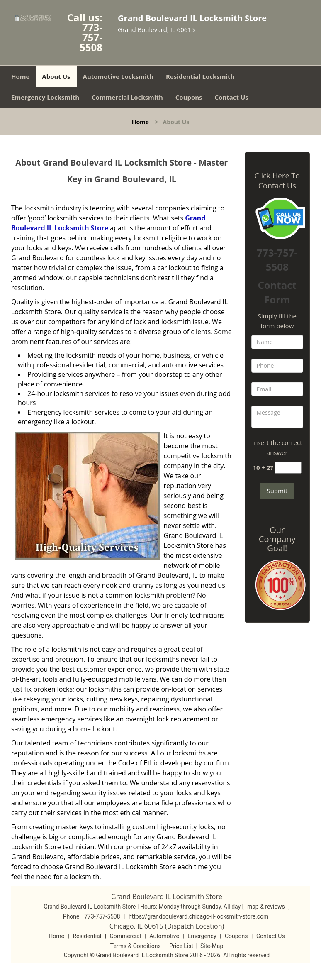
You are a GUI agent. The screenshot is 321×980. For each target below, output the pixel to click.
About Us (56, 76)
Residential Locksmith (200, 76)
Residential (87, 936)
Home (20, 76)
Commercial (125, 936)
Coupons (189, 97)
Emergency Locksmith (45, 97)
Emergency (202, 936)
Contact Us (232, 97)
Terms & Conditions (136, 946)
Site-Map (212, 946)
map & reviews (267, 907)
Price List (181, 946)
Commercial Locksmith (127, 97)
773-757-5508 (91, 37)
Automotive (164, 936)
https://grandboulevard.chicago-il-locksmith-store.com (198, 916)
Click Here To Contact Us (277, 181)
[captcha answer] (288, 468)
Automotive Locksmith (118, 76)
